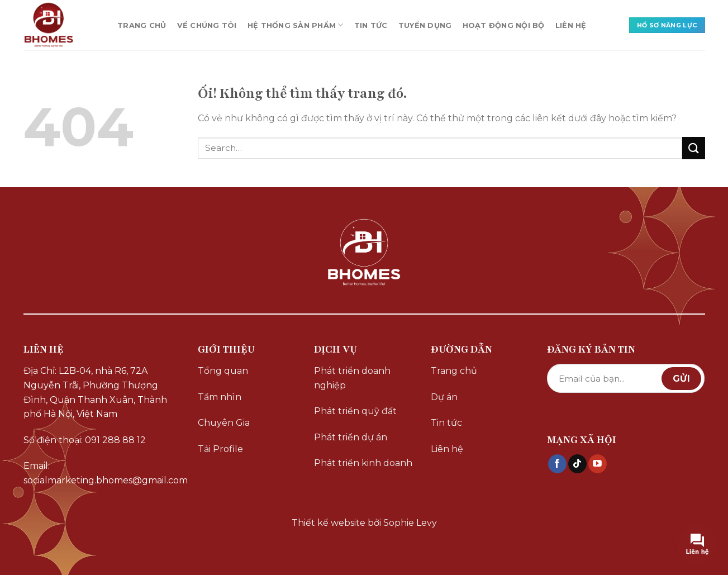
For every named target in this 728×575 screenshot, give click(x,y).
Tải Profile (220, 449)
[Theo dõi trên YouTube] (598, 464)
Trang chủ (454, 371)
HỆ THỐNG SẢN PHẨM (296, 25)
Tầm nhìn (220, 397)
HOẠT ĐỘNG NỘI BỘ (504, 25)
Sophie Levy (410, 523)
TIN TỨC (371, 25)
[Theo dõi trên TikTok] (577, 464)
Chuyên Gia (224, 423)
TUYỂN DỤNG (425, 25)
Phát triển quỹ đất (355, 411)
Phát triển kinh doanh (363, 463)
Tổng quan (223, 371)
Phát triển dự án (351, 437)
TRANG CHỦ (142, 25)
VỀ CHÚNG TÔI (207, 25)
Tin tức (446, 423)
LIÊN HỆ (571, 25)
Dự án (444, 397)
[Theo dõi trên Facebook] (557, 464)
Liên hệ (447, 449)
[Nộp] (693, 148)
